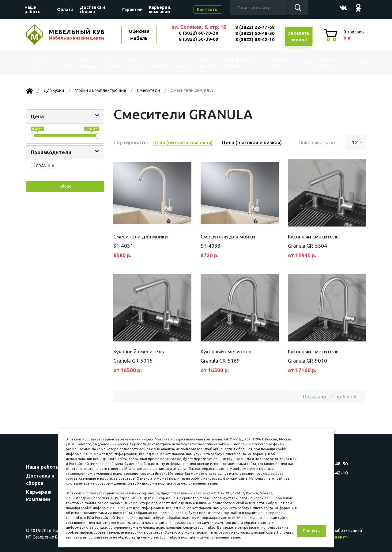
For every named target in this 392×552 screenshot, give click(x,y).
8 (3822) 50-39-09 (199, 39)
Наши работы (33, 10)
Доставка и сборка (92, 10)
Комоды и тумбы (274, 63)
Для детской (157, 63)
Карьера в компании (160, 10)
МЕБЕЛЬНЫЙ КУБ (77, 35)
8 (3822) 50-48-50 (255, 33)
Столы (299, 63)
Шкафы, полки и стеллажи (239, 63)
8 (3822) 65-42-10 (255, 39)
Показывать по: (317, 142)
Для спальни (89, 63)
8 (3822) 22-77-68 (255, 27)
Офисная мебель (139, 35)
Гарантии (132, 10)
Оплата (65, 10)
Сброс (65, 186)
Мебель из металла (323, 63)
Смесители (148, 90)
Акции (354, 63)
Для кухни (136, 63)
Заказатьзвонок (299, 36)
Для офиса (68, 63)
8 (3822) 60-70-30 (199, 33)
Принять (311, 531)
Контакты (208, 10)
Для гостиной (114, 63)
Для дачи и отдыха (41, 63)
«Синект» (337, 537)
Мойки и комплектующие (100, 90)
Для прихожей (183, 63)
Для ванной (208, 63)
